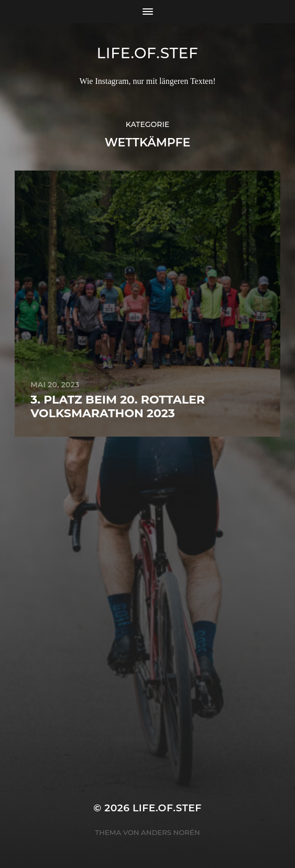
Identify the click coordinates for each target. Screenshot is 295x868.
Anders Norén (170, 832)
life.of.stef (147, 53)
